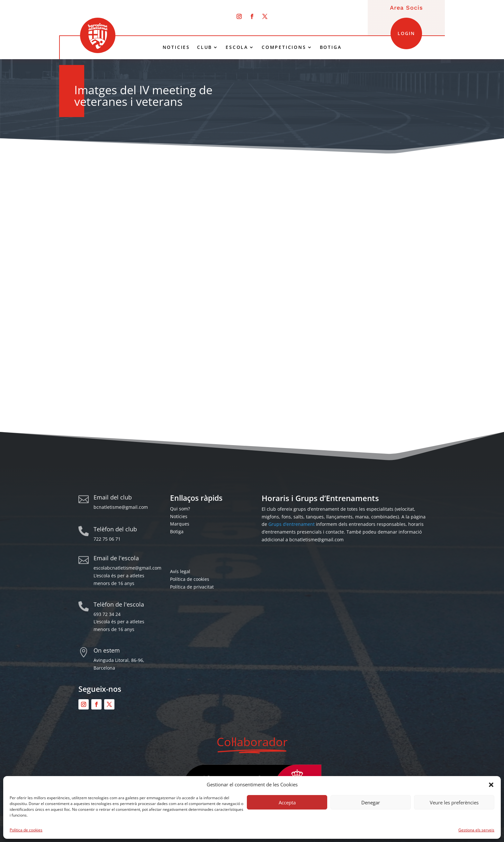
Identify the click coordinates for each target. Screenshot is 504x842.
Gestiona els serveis (476, 830)
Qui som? (180, 509)
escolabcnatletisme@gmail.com (127, 568)
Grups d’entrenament (292, 524)
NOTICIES (176, 47)
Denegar (371, 802)
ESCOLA (237, 47)
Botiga (177, 531)
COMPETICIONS (284, 47)
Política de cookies (26, 830)
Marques (180, 524)
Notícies (179, 516)
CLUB (205, 47)
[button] (491, 785)
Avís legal (180, 571)
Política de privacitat (192, 587)
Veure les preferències (454, 802)
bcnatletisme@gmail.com (121, 507)
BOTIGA (331, 47)
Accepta (287, 802)
